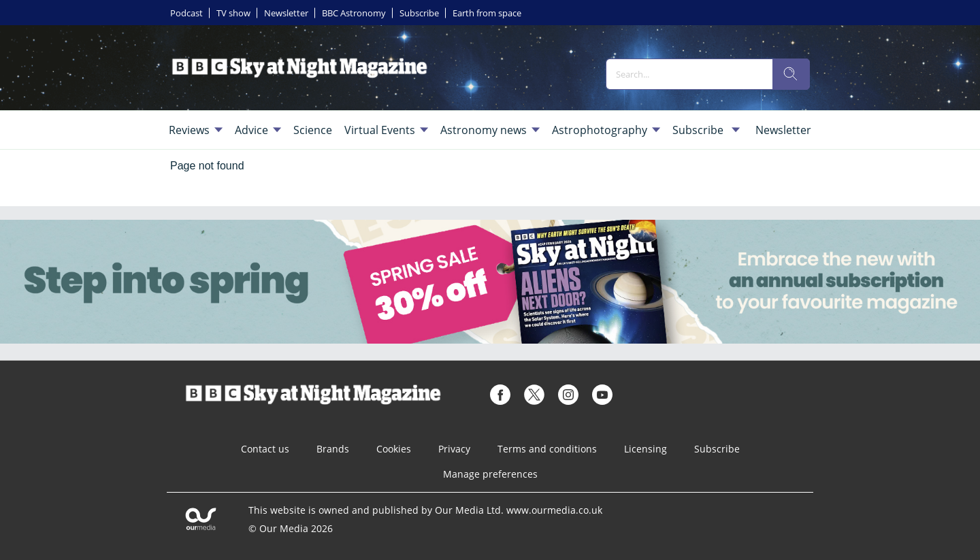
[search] (791, 74)
